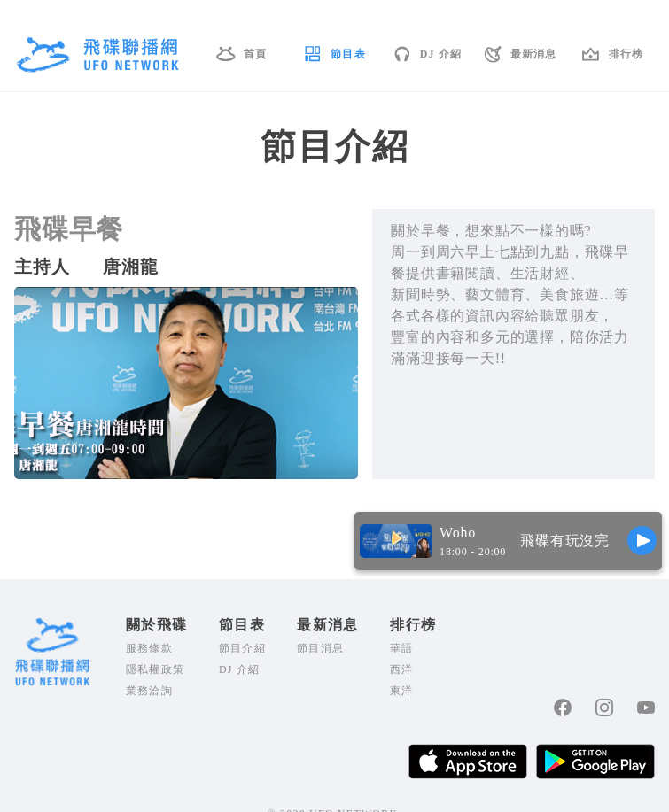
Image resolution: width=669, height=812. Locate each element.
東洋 (401, 691)
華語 (401, 648)
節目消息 (320, 648)
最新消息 (534, 54)
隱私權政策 (155, 669)
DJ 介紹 (441, 54)
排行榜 (626, 54)
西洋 (401, 669)
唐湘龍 (130, 267)
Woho (458, 533)
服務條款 (149, 648)
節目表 (348, 54)
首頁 (255, 54)
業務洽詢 (149, 691)
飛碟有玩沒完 (565, 541)
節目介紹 (242, 648)
